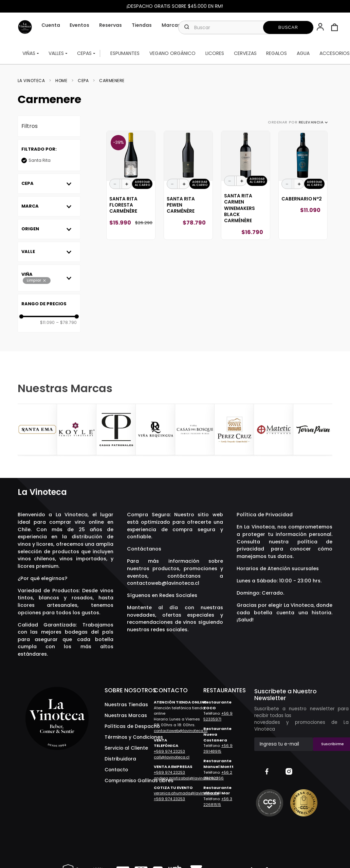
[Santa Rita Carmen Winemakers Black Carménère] (246, 185)
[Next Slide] (326, 430)
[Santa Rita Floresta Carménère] (131, 185)
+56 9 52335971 (218, 716)
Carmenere (112, 81)
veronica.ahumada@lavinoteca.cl (186, 793)
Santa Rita (40, 160)
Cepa (83, 81)
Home (61, 81)
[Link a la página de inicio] (33, 81)
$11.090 (47, 323)
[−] (115, 184)
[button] (321, 27)
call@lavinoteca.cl (172, 757)
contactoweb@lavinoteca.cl (163, 583)
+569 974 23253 (169, 751)
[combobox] (246, 27)
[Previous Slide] (24, 430)
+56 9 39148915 (218, 748)
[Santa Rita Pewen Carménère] (188, 185)
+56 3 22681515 (218, 802)
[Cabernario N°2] (303, 185)
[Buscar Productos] (288, 27)
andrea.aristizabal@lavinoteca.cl (186, 778)
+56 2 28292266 (218, 775)
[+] (127, 184)
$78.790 (66, 323)
